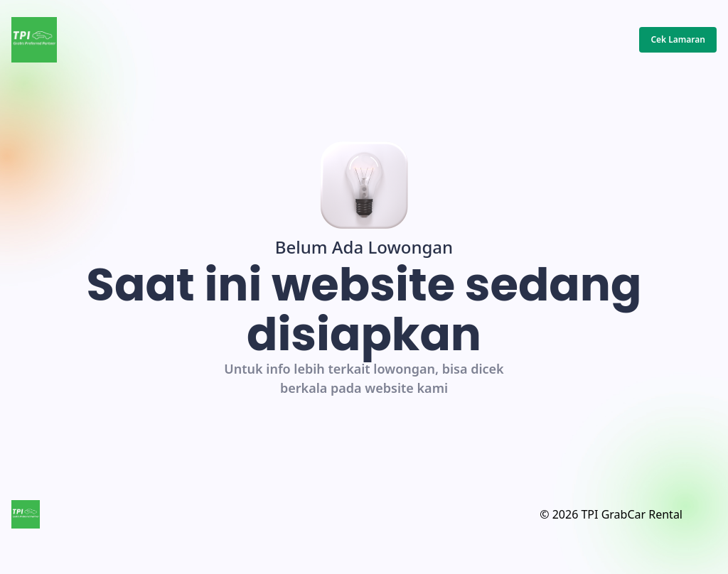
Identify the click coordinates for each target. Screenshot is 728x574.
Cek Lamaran (678, 39)
